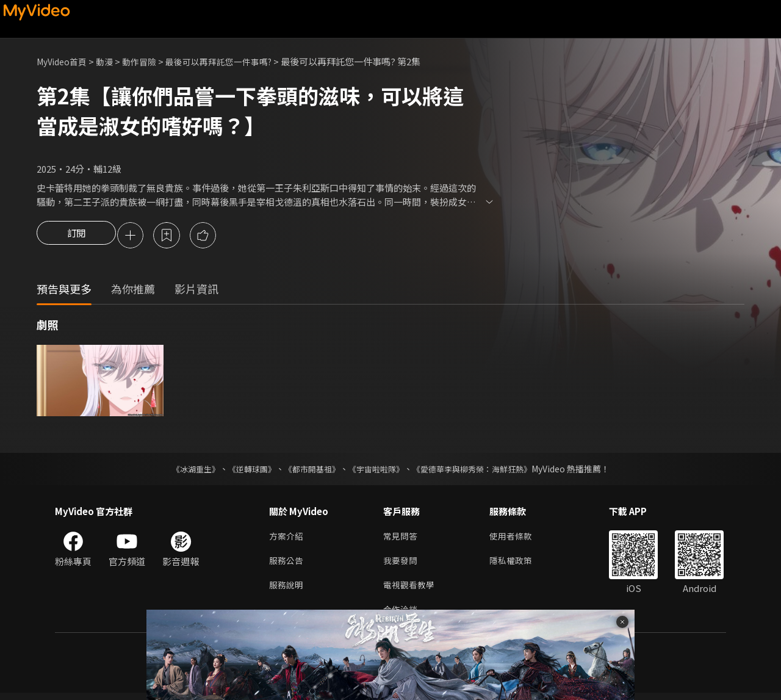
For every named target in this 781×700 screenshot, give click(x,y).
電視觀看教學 (411, 590)
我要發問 (401, 564)
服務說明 (287, 590)
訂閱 (76, 236)
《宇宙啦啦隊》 (377, 471)
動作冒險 (147, 61)
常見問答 (401, 539)
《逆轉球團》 (245, 471)
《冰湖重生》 (185, 471)
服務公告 (287, 564)
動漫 (110, 61)
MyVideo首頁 (64, 61)
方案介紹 (287, 539)
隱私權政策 (516, 564)
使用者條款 (516, 539)
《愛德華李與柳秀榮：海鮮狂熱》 (480, 471)
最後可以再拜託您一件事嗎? (232, 61)
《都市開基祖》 (309, 471)
